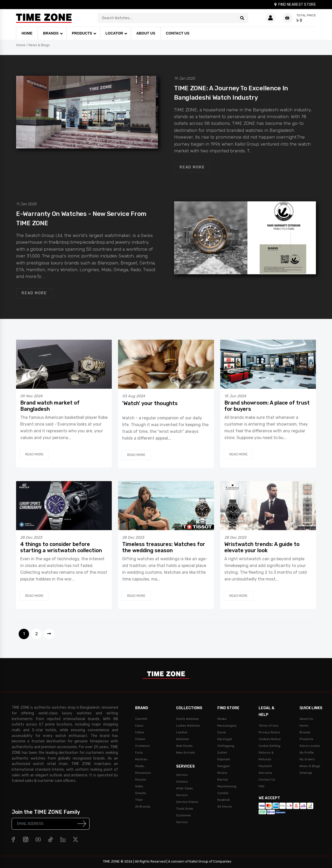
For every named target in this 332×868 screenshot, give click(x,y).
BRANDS (51, 33)
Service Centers (182, 778)
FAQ (261, 786)
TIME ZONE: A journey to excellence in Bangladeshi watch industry (231, 93)
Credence (142, 746)
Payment (265, 766)
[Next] (49, 634)
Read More (192, 167)
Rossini (141, 780)
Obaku (140, 766)
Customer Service (184, 819)
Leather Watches (183, 736)
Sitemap (306, 773)
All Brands (143, 807)
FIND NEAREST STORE (295, 5)
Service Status (187, 802)
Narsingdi (225, 739)
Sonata (140, 793)
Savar (222, 732)
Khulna (222, 773)
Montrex (141, 759)
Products (306, 739)
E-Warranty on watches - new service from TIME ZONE (81, 218)
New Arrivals (186, 753)
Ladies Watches (188, 726)
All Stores (225, 807)
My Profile (307, 753)
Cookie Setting (269, 746)
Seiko (139, 786)
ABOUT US (146, 33)
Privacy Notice (269, 732)
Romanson (143, 773)
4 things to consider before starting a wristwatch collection (61, 547)
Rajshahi (224, 759)
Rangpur (224, 766)
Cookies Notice (270, 739)
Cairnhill (141, 719)
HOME (27, 33)
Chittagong (226, 746)
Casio (139, 726)
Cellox (140, 732)
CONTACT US (178, 33)
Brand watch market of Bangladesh (50, 406)
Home (21, 45)
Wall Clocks (184, 746)
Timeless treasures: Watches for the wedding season (164, 547)
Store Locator (310, 746)
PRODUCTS (82, 33)
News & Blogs (39, 45)
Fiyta (139, 753)
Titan (139, 800)
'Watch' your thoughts (150, 403)
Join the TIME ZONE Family (46, 812)
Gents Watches (188, 719)
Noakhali (224, 800)
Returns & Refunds (266, 756)
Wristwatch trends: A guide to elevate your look (262, 547)
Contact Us (267, 780)
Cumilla (223, 793)
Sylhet (222, 753)
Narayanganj (227, 726)
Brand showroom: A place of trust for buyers (267, 406)
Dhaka (222, 719)
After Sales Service (185, 792)
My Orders (307, 759)
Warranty (265, 773)
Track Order (185, 809)
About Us (306, 719)
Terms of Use (268, 726)
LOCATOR (114, 33)
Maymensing (227, 786)
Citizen (140, 739)
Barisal (223, 780)
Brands (305, 732)
